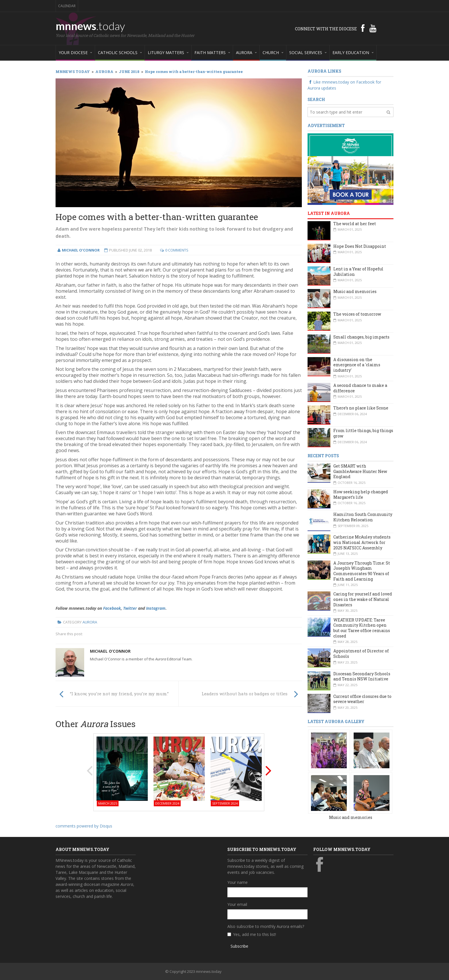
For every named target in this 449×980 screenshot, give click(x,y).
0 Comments (177, 250)
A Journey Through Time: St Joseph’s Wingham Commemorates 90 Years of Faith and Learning (362, 571)
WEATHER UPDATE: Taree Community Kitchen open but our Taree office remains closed (362, 628)
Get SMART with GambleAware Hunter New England (360, 471)
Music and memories (355, 291)
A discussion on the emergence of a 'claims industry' (357, 365)
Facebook (112, 608)
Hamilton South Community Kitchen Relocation (363, 517)
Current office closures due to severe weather (362, 699)
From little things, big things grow (363, 433)
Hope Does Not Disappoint (360, 246)
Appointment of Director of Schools (361, 654)
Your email (237, 904)
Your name (238, 882)
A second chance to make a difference (360, 388)
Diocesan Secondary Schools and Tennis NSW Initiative (362, 676)
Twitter (130, 608)
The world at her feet (355, 224)
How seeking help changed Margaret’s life (361, 494)
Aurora (90, 622)
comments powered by (84, 826)
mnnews (90, 26)
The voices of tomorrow (357, 314)
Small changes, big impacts (361, 337)
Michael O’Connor (110, 651)
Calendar (67, 6)
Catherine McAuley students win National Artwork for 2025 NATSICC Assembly (362, 542)
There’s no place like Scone (361, 408)
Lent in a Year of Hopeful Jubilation (358, 272)
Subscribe (239, 946)
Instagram (156, 608)
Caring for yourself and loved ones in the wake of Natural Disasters (363, 599)
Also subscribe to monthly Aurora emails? (266, 926)
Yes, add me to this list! (255, 934)
